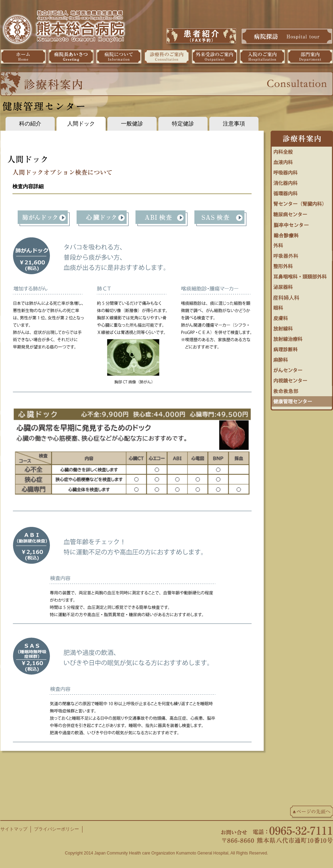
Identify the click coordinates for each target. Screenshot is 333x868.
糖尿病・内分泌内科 (302, 212)
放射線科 (302, 327)
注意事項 (234, 124)
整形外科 (302, 264)
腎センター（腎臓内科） (302, 202)
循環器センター (302, 192)
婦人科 (302, 296)
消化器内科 (302, 181)
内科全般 (302, 150)
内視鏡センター (302, 379)
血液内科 (302, 160)
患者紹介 (201, 36)
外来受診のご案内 (214, 57)
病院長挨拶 (71, 57)
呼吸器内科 (302, 171)
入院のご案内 (262, 57)
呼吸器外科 (302, 254)
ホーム (23, 57)
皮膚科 (302, 316)
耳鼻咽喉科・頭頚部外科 (302, 275)
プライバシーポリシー (56, 829)
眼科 (302, 306)
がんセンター (302, 368)
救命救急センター (302, 389)
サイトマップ (14, 829)
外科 (302, 244)
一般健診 (132, 124)
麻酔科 (302, 358)
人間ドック (81, 124)
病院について (119, 57)
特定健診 (183, 124)
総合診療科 (302, 233)
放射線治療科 (302, 337)
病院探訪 (287, 36)
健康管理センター (302, 400)
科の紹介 (30, 124)
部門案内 (310, 57)
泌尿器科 (302, 285)
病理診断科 (302, 348)
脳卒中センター (302, 223)
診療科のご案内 (167, 57)
